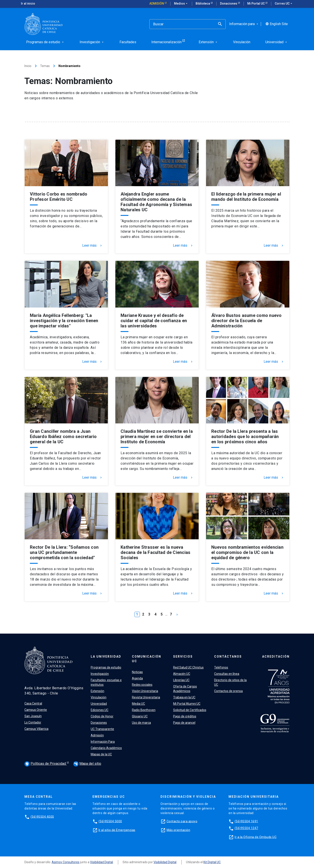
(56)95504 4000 (42, 816)
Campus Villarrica (36, 729)
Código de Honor (102, 716)
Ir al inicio (28, 3)
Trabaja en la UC (184, 697)
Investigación (100, 674)
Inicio (28, 66)
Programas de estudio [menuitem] (45, 42)
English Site (277, 24)
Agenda (137, 678)
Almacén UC (182, 674)
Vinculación (99, 697)
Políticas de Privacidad (46, 764)
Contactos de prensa (228, 691)
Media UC (138, 704)
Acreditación (276, 657)
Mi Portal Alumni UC (187, 704)
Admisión (157, 3)
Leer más (92, 246)
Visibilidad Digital (102, 862)
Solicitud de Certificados (190, 710)
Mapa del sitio (87, 764)
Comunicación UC (147, 659)
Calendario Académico (106, 748)
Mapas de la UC (101, 754)
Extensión (97, 691)
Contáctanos (228, 657)
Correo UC (284, 4)
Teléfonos (221, 667)
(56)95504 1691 (246, 821)
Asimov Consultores (66, 862)
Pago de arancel (184, 723)
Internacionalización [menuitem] (166, 42)
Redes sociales (142, 685)
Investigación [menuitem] (92, 42)
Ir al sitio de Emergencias (117, 830)
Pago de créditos (185, 716)
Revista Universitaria (146, 697)
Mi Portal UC (256, 3)
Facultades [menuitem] (128, 42)
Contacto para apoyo (182, 821)
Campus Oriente (36, 710)
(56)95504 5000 (110, 821)
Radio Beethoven (144, 710)
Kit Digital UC (212, 862)
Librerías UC (181, 680)
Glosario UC (140, 716)
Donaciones (229, 3)
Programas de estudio (106, 667)
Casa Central (33, 703)
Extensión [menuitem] (208, 42)
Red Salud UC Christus (188, 667)
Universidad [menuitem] (277, 42)
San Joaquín (33, 716)
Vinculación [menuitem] (242, 42)
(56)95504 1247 (246, 828)
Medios (181, 4)
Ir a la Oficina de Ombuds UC (256, 837)
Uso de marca (141, 723)
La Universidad (106, 657)
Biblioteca (203, 3)
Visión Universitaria (145, 691)
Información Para (103, 742)
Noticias (137, 672)
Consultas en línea (227, 674)
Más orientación (178, 830)
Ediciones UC (100, 710)
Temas (45, 66)
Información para (244, 24)
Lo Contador (33, 722)
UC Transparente (102, 729)
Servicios (183, 657)
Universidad (99, 704)
